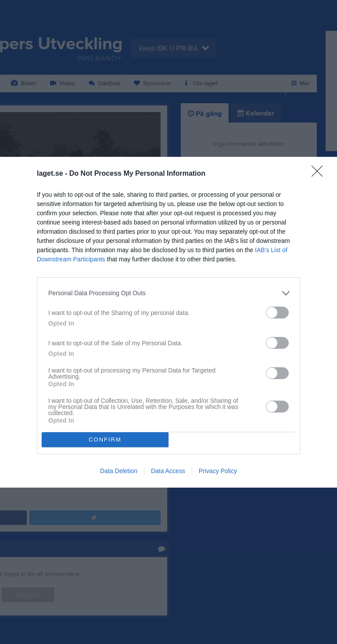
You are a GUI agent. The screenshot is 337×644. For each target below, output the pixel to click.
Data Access (168, 471)
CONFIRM (105, 440)
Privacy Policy (218, 471)
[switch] (277, 313)
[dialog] (168, 322)
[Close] (320, 174)
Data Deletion (119, 471)
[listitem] (168, 293)
